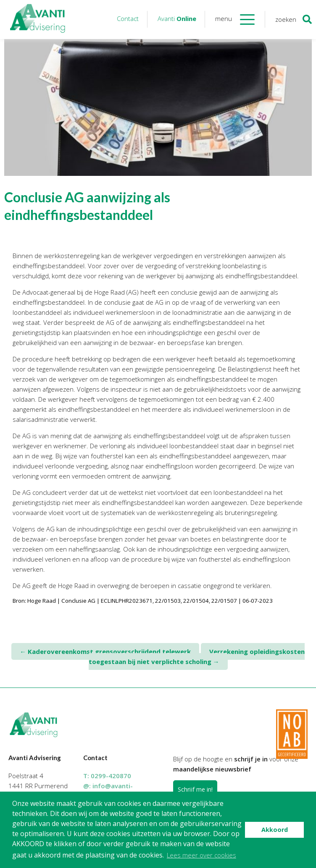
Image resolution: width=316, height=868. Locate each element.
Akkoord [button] (275, 830)
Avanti (177, 18)
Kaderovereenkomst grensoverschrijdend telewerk (105, 651)
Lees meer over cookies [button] (201, 855)
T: (107, 776)
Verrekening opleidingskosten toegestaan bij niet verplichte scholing (197, 656)
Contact (128, 18)
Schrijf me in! (195, 789)
